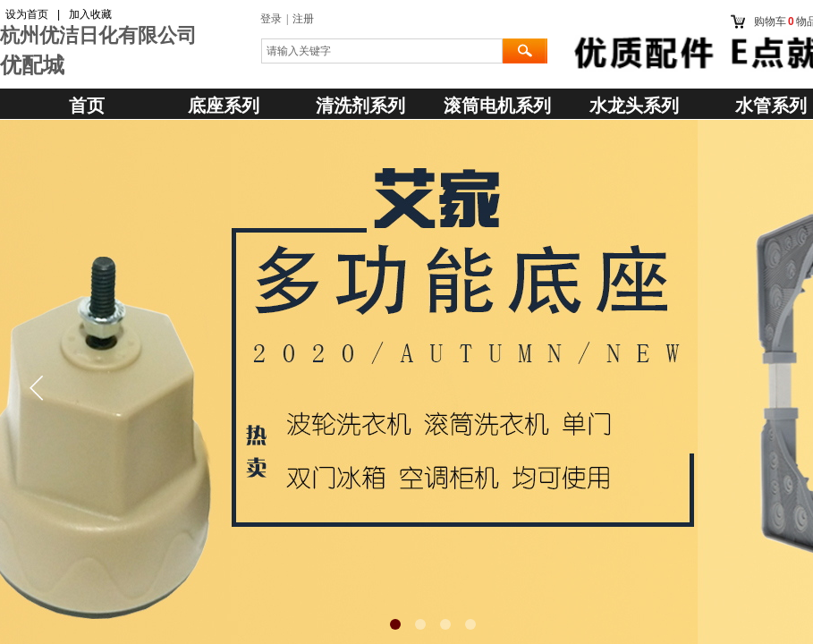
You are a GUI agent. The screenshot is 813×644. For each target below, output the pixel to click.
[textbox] (382, 51)
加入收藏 (90, 14)
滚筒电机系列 (497, 106)
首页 (87, 106)
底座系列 (224, 106)
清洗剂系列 (360, 106)
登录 (271, 19)
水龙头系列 (634, 106)
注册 (303, 19)
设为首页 (27, 14)
